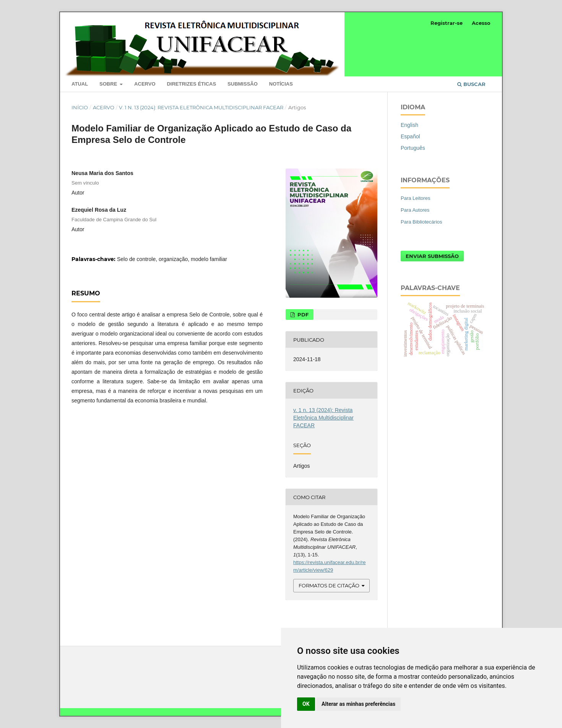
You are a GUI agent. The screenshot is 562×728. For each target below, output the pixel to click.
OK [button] (306, 704)
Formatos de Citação (329, 585)
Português (413, 148)
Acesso (481, 23)
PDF (302, 315)
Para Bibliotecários (421, 222)
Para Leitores (415, 198)
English (409, 125)
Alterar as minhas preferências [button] (358, 704)
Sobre (109, 84)
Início (80, 107)
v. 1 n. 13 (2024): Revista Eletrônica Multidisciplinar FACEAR (201, 107)
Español (410, 136)
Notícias (281, 84)
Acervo (145, 84)
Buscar (471, 84)
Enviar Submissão (432, 256)
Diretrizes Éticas (191, 84)
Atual (80, 84)
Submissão (243, 84)
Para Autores (415, 210)
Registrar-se (447, 23)
